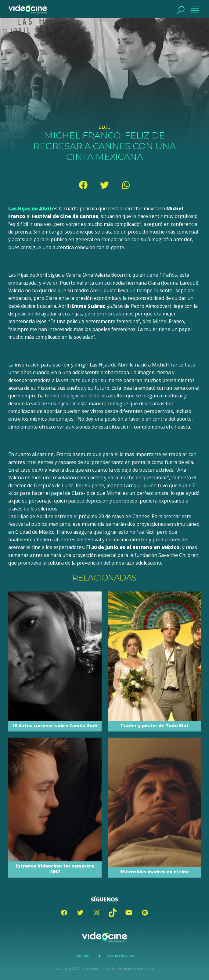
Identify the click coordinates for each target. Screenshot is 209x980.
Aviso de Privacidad (121, 956)
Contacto (82, 956)
